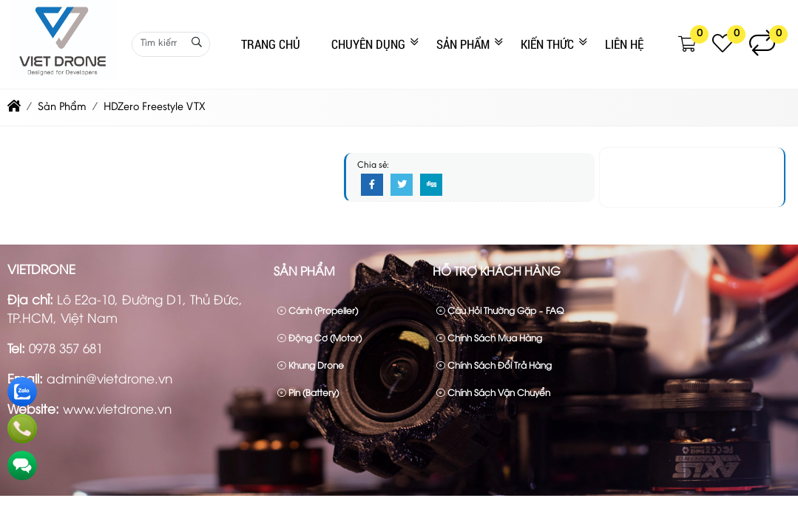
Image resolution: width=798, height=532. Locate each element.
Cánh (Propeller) (318, 310)
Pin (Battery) (308, 392)
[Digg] (431, 185)
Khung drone (311, 365)
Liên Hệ (624, 44)
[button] (688, 44)
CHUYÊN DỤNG (368, 44)
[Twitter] (402, 185)
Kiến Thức (547, 44)
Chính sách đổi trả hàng (494, 365)
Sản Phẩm (463, 44)
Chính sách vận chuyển (493, 392)
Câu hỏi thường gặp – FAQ (500, 310)
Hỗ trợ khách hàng (497, 270)
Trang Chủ (271, 44)
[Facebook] (372, 185)
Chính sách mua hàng (489, 337)
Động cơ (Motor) (319, 337)
